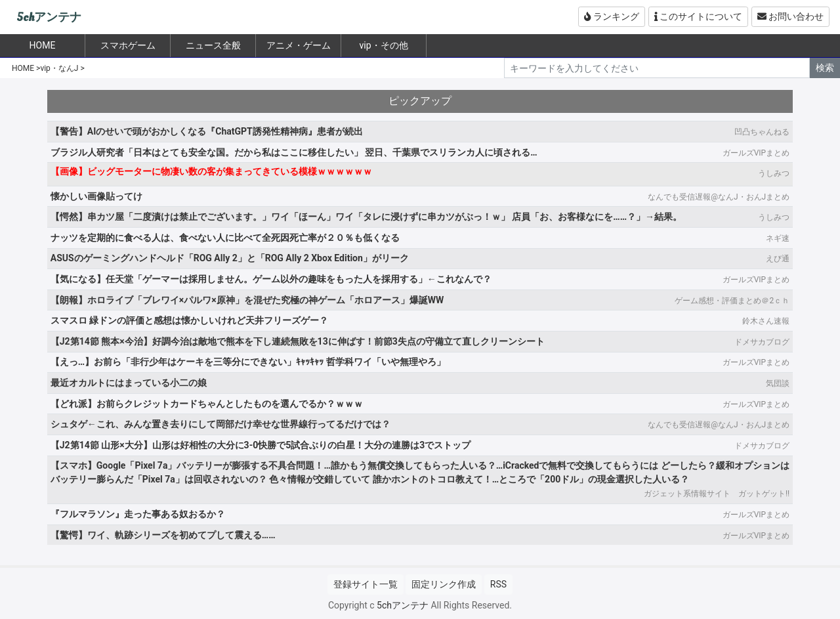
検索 (825, 68)
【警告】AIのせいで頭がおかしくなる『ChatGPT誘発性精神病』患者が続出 (207, 131)
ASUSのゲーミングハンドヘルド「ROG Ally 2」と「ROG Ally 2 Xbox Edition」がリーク (230, 258)
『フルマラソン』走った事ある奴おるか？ (138, 514)
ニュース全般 (213, 45)
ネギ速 (778, 238)
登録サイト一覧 (366, 584)
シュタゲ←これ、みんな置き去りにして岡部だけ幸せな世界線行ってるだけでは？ (220, 424)
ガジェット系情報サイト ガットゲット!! (717, 494)
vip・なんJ (59, 68)
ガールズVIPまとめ (756, 153)
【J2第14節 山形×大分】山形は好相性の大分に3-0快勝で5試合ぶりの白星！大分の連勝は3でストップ (261, 445)
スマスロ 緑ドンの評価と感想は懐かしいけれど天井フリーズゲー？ (189, 320)
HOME (23, 68)
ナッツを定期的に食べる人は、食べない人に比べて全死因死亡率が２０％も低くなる (225, 238)
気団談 (778, 383)
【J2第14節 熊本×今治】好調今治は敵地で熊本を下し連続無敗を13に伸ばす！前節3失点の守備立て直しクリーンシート (298, 341)
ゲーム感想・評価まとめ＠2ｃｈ (732, 301)
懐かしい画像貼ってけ (96, 196)
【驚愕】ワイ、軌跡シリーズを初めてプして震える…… (163, 535)
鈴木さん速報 (766, 321)
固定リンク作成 (444, 584)
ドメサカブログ (762, 342)
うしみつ (774, 173)
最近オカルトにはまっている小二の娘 (129, 383)
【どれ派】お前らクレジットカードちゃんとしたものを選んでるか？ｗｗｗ (207, 404)
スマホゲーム (128, 45)
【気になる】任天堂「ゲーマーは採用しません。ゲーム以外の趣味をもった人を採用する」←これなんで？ (271, 279)
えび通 (778, 259)
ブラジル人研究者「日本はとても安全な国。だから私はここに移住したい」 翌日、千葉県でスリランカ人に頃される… (294, 152)
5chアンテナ (49, 17)
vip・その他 (383, 45)
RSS (498, 584)
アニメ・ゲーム (299, 45)
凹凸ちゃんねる (762, 132)
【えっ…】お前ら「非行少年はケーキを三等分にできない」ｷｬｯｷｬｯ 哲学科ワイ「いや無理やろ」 (248, 362)
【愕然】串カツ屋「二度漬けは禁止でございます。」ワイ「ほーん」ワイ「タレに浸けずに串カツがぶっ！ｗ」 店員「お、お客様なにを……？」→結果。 (366, 217)
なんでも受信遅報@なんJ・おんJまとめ (719, 197)
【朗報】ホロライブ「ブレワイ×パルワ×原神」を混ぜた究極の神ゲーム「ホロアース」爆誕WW (247, 300)
